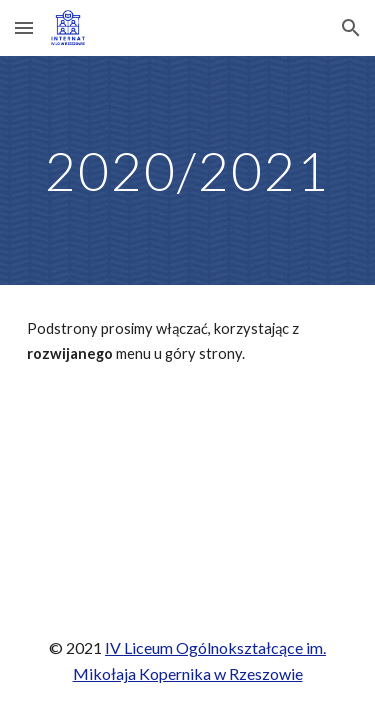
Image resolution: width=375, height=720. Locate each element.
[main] (188, 170)
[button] (24, 27)
